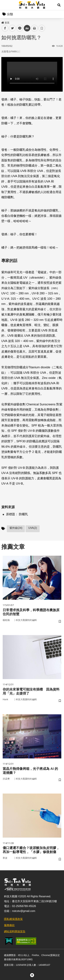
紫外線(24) (16, 528)
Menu (5, 5)
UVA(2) (33, 528)
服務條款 (9, 925)
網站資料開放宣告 (15, 931)
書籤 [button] (42, 28)
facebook (5, 28)
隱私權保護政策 (13, 919)
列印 (34, 28)
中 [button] (27, 28)
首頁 (5, 23)
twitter (12, 28)
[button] (59, 5)
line (19, 28)
